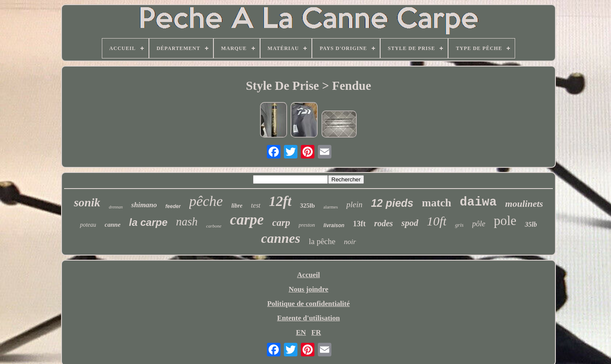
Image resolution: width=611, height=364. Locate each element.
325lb (307, 206)
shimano (144, 205)
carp (281, 223)
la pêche (322, 241)
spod (410, 223)
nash (187, 222)
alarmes (331, 207)
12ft (280, 201)
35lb (531, 224)
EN (301, 332)
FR (316, 332)
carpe (247, 220)
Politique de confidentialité (309, 304)
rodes (384, 223)
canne (113, 225)
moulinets (524, 204)
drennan (116, 207)
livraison (334, 225)
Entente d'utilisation (308, 318)
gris (459, 225)
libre (237, 206)
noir (350, 242)
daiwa (478, 202)
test (256, 205)
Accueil (308, 275)
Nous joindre (308, 289)
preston (307, 225)
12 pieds (392, 203)
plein (354, 204)
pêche (206, 201)
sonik (87, 202)
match (436, 203)
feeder (173, 206)
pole (505, 221)
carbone (214, 226)
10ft (437, 221)
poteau (88, 225)
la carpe (148, 222)
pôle (479, 224)
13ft (359, 224)
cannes (280, 238)
